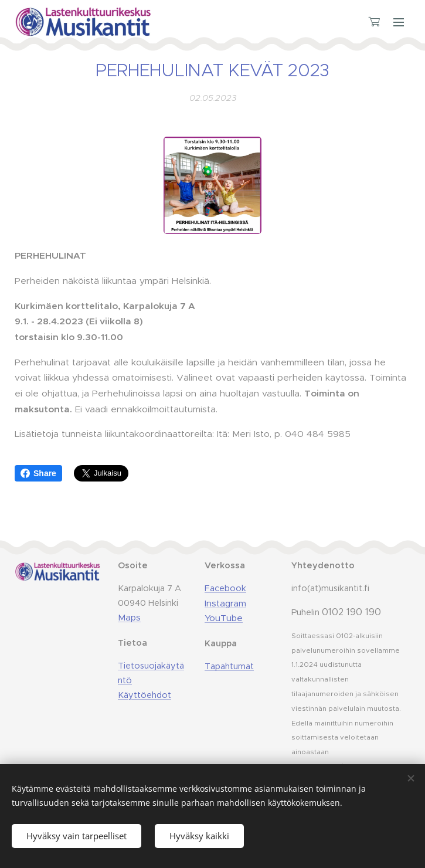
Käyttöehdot (144, 695)
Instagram (225, 603)
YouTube (224, 618)
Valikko (399, 22)
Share (38, 473)
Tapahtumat (229, 666)
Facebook (225, 588)
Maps (129, 617)
